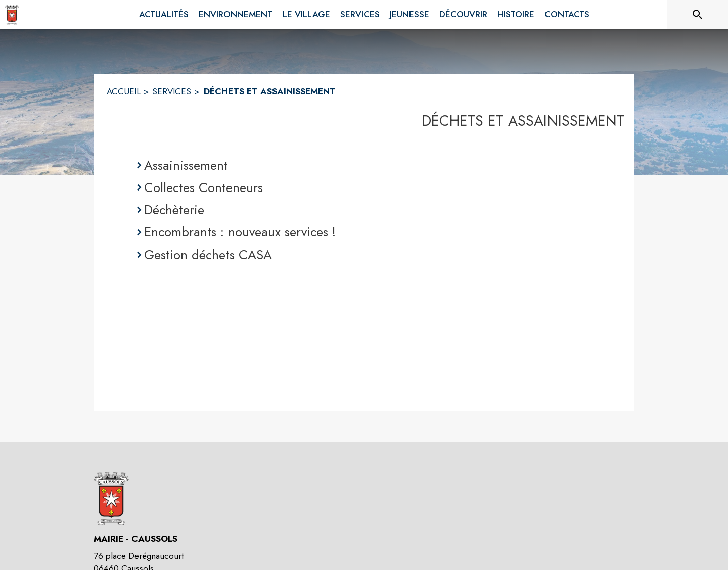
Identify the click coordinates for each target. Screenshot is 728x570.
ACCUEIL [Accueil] (124, 91)
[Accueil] (12, 15)
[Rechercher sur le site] (698, 15)
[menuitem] (164, 15)
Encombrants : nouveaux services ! (240, 232)
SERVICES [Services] (172, 91)
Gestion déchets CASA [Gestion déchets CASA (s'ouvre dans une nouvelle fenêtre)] (208, 255)
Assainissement (186, 165)
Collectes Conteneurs (203, 187)
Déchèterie (174, 210)
